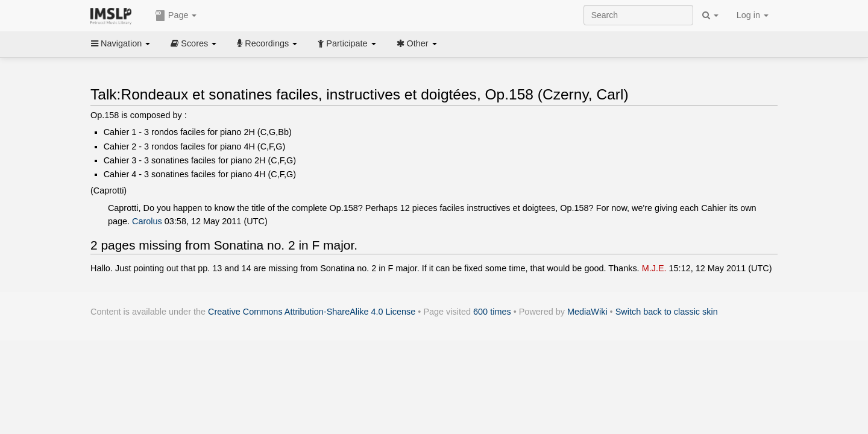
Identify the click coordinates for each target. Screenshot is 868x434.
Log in (753, 15)
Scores (193, 43)
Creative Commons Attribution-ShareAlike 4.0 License (312, 312)
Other (417, 43)
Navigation (121, 43)
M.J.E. (654, 268)
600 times (492, 312)
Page (176, 16)
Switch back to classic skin (667, 312)
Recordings (267, 43)
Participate (347, 43)
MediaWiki (587, 312)
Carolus (147, 221)
